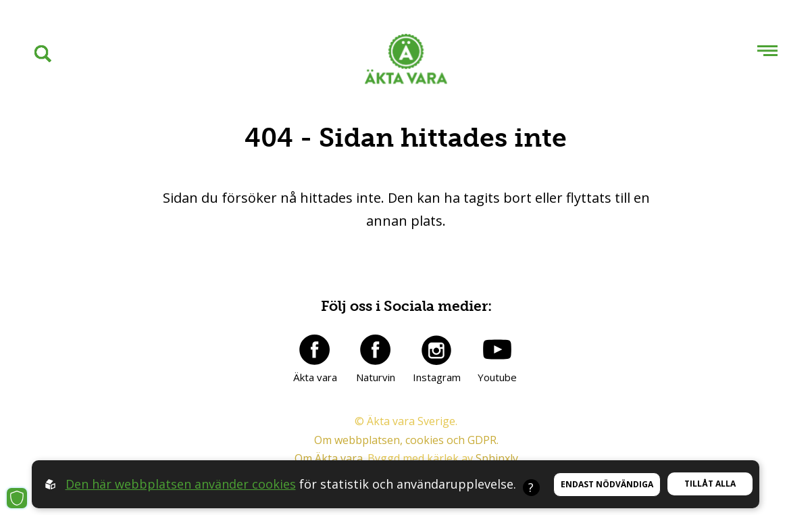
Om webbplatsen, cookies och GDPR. (406, 440)
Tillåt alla (710, 484)
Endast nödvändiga (607, 484)
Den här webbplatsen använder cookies (181, 484)
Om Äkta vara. (330, 458)
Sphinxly (497, 458)
